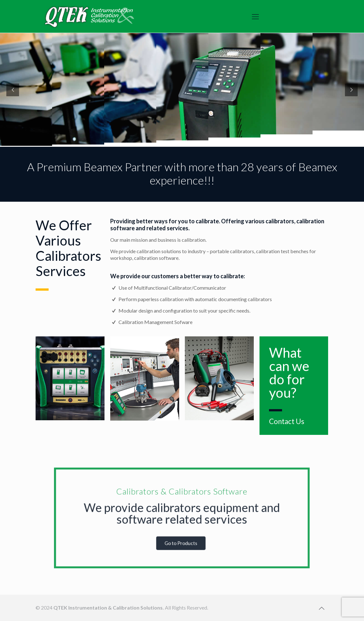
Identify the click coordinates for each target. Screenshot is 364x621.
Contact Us (287, 421)
